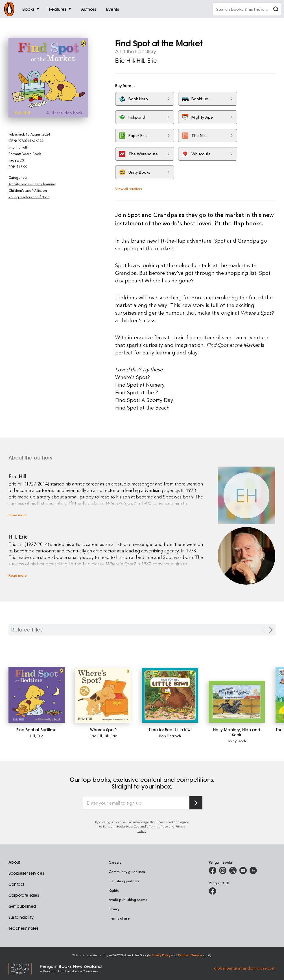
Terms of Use (158, 826)
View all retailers (129, 189)
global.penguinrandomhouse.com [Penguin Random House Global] (245, 968)
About (14, 862)
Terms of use (119, 918)
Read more (18, 515)
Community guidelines (127, 872)
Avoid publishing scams (128, 900)
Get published (22, 906)
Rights (114, 890)
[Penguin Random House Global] (24, 968)
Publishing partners (124, 881)
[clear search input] (276, 10)
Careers (115, 862)
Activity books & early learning (32, 184)
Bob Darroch (170, 736)
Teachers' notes (23, 928)
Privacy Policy (161, 955)
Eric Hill (124, 61)
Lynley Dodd (237, 741)
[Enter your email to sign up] (136, 803)
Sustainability (21, 917)
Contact (16, 884)
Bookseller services (26, 873)
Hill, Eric (147, 61)
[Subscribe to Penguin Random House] (196, 803)
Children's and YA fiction (28, 190)
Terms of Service (190, 955)
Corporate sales (24, 895)
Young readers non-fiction (29, 197)
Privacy (114, 909)
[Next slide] (271, 630)
